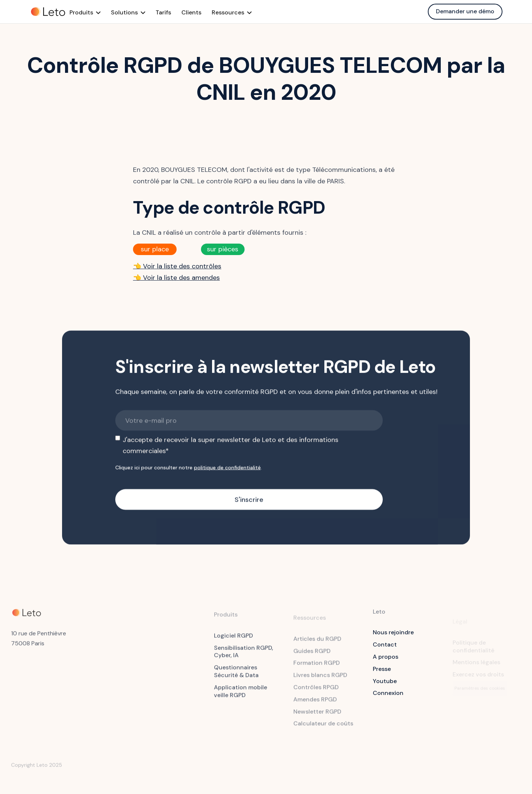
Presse (382, 669)
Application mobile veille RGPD (241, 695)
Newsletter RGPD (317, 715)
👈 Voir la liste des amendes (176, 278)
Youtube (385, 681)
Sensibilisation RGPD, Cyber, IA (243, 655)
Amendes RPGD (315, 703)
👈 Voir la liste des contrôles (177, 266)
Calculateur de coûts (323, 728)
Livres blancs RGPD (320, 679)
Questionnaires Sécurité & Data (236, 675)
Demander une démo (465, 11)
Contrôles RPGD (316, 691)
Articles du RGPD (317, 643)
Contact (385, 644)
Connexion (388, 693)
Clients (203, 12)
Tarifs (175, 12)
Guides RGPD (312, 655)
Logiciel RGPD (233, 639)
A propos (386, 657)
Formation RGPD (317, 667)
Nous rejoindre (393, 632)
